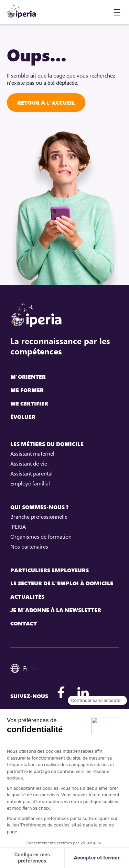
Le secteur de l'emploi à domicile (62, 583)
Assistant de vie (29, 464)
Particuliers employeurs (50, 570)
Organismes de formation (41, 537)
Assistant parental (31, 473)
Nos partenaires (29, 547)
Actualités (27, 597)
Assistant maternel (32, 454)
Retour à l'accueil (46, 103)
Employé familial (30, 483)
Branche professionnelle (39, 517)
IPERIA (18, 527)
